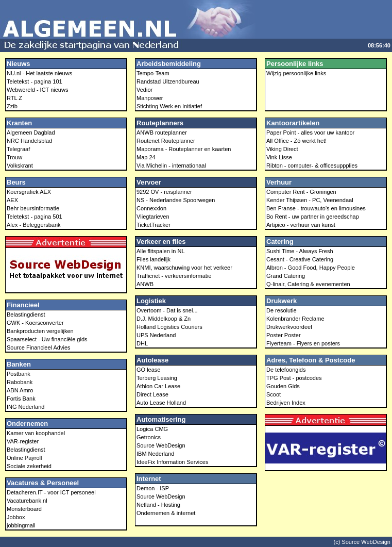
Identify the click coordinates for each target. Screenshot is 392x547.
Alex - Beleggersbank (34, 225)
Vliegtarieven (153, 217)
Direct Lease (152, 394)
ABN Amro (20, 390)
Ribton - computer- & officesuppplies (312, 165)
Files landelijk (154, 259)
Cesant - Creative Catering (300, 259)
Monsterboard (24, 509)
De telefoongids (286, 370)
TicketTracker (154, 225)
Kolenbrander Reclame (295, 319)
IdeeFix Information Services (172, 462)
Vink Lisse (279, 157)
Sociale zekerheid (29, 466)
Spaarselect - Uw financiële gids (47, 339)
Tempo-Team (153, 73)
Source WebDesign (161, 445)
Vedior (144, 90)
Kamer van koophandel (36, 433)
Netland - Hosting (158, 505)
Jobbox (16, 517)
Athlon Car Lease (158, 386)
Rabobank (20, 382)
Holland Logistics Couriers (169, 327)
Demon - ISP (153, 488)
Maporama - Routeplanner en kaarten (184, 149)
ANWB (145, 284)
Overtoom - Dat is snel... (167, 310)
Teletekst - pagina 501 (35, 217)
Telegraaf (18, 149)
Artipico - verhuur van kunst (301, 225)
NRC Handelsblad (29, 141)
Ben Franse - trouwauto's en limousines (316, 208)
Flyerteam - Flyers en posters (303, 343)
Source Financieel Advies (39, 347)
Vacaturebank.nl (27, 501)
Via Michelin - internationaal (171, 165)
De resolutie (282, 310)
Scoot (274, 394)
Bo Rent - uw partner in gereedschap (313, 217)
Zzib (12, 106)
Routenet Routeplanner (166, 141)
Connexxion (151, 208)
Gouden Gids (283, 386)
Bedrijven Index (286, 403)
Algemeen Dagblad (31, 132)
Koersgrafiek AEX (29, 192)
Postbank (19, 374)
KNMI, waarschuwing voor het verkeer (184, 268)
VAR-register (23, 441)
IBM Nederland (155, 454)
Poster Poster (284, 335)
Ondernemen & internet (166, 513)
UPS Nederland (156, 335)
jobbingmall (21, 525)
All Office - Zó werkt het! (296, 141)
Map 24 (146, 157)
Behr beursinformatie (33, 208)
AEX (12, 200)
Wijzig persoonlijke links (296, 73)
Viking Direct (282, 149)
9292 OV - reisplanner (164, 192)
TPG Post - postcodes (294, 378)
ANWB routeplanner (162, 132)
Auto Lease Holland (161, 403)
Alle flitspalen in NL (161, 251)
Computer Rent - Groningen (301, 192)
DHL (142, 343)
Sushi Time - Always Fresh (300, 251)
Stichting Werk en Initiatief (169, 106)
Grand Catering (286, 276)
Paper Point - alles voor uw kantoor (310, 132)
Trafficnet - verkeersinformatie (174, 276)
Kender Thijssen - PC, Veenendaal (310, 200)
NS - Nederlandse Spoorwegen (176, 200)
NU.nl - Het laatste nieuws (39, 73)
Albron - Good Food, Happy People (311, 268)
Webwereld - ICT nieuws (37, 90)
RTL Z (14, 98)
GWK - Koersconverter (35, 323)
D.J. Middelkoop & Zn (164, 319)
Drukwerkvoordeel (289, 327)
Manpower (150, 98)
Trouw (14, 157)
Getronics (149, 437)
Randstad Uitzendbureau (168, 81)
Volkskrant (20, 165)
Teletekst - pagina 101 (35, 81)
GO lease (148, 370)
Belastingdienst (26, 314)
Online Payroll (24, 458)
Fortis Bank (21, 399)
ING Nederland (25, 407)
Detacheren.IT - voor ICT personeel (51, 492)
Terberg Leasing (157, 378)
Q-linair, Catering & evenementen (308, 284)
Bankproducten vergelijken (40, 331)
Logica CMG (152, 429)
